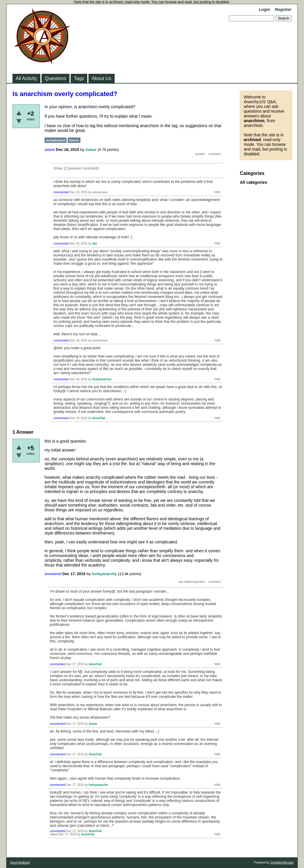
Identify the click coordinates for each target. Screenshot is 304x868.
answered (53, 574)
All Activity (26, 78)
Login (265, 9)
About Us (102, 78)
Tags (79, 78)
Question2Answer (282, 863)
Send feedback (20, 863)
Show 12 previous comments (76, 168)
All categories (254, 182)
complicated (56, 140)
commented (61, 192)
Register (283, 9)
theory (74, 140)
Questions (56, 78)
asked (50, 150)
